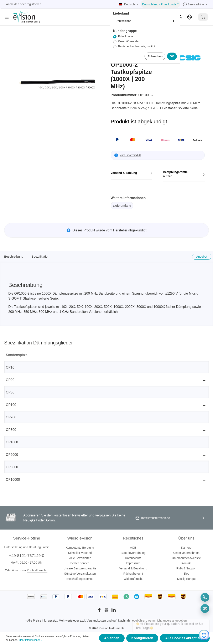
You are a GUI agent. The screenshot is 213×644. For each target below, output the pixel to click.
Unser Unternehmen (186, 553)
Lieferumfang (122, 206)
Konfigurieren (142, 638)
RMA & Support (186, 568)
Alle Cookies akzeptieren (185, 638)
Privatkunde (126, 36)
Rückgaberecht (133, 574)
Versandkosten (96, 621)
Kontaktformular (37, 570)
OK (172, 56)
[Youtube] (107, 611)
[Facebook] (100, 611)
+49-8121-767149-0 (27, 556)
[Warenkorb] (203, 17)
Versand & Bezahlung (133, 568)
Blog (186, 574)
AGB (133, 548)
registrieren (34, 4)
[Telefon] (205, 597)
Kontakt (186, 563)
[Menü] (7, 17)
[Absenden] (203, 518)
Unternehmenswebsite (186, 558)
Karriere (186, 548)
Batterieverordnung (133, 553)
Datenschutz (133, 558)
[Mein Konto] (180, 17)
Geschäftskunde (128, 41)
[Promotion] (189, 17)
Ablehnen (112, 638)
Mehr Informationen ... (31, 640)
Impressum (133, 563)
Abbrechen (155, 56)
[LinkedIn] (114, 611)
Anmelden (13, 4)
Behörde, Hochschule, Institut (137, 46)
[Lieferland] (145, 21)
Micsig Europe (186, 579)
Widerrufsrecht (133, 579)
